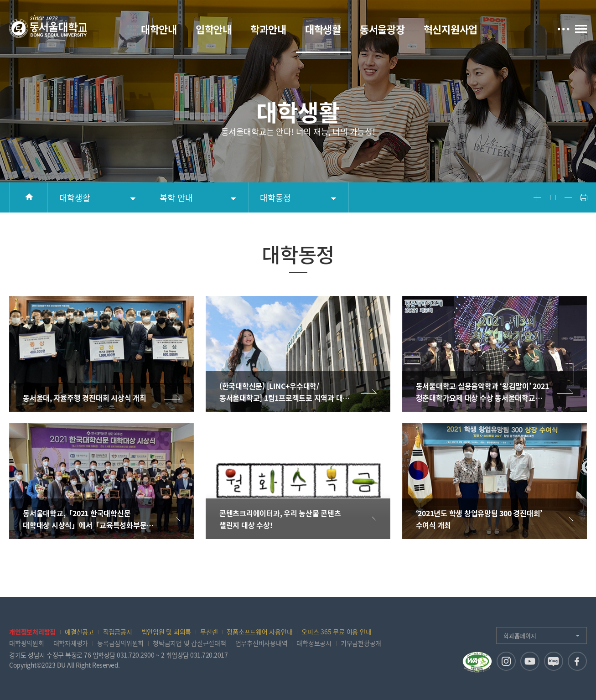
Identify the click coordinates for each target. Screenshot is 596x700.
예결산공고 (79, 632)
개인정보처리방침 (32, 632)
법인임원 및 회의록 (166, 632)
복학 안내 (176, 198)
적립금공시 (118, 632)
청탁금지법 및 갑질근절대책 (189, 643)
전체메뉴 (581, 29)
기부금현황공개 (361, 643)
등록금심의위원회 (120, 643)
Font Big (537, 197)
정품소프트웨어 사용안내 (259, 632)
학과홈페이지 (520, 635)
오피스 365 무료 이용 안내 (336, 632)
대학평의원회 (27, 643)
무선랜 (209, 632)
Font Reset (553, 197)
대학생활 (75, 198)
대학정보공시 (314, 643)
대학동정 (275, 198)
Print (584, 197)
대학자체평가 (71, 643)
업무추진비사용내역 (262, 643)
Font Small (568, 197)
